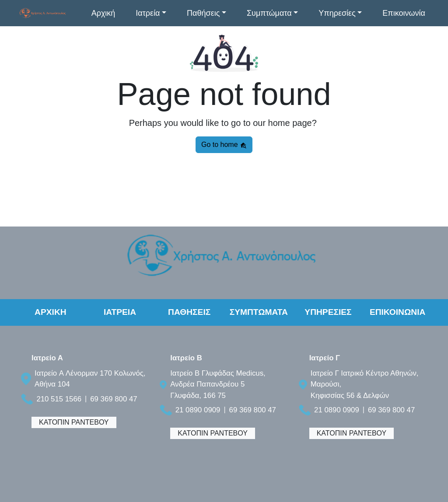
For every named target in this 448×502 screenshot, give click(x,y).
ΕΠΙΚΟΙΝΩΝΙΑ (398, 312)
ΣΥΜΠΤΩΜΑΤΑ (259, 312)
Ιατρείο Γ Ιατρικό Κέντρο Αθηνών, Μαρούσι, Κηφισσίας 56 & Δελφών (365, 384)
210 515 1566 (59, 399)
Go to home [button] (224, 145)
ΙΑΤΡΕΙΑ (120, 312)
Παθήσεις (203, 13)
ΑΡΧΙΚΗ (51, 312)
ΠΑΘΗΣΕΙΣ (189, 312)
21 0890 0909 (198, 410)
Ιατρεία (148, 13)
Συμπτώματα (269, 13)
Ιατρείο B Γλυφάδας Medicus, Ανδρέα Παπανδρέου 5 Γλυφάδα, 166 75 (218, 384)
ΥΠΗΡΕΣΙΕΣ (328, 312)
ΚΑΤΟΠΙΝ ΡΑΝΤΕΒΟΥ (74, 422)
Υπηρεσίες (337, 13)
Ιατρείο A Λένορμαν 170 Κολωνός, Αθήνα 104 (90, 379)
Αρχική (103, 13)
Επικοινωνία (404, 13)
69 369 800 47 (114, 399)
